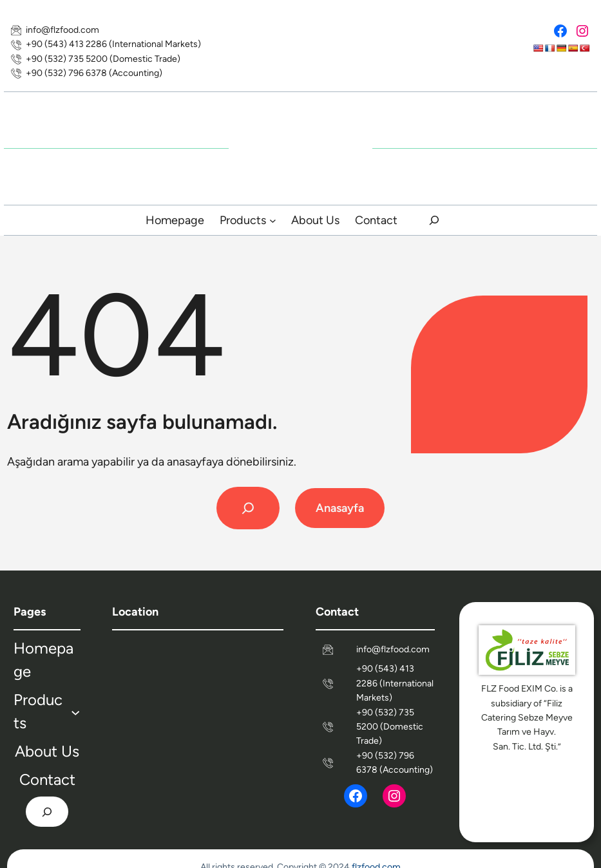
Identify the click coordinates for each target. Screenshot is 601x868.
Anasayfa (340, 508)
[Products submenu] (273, 221)
